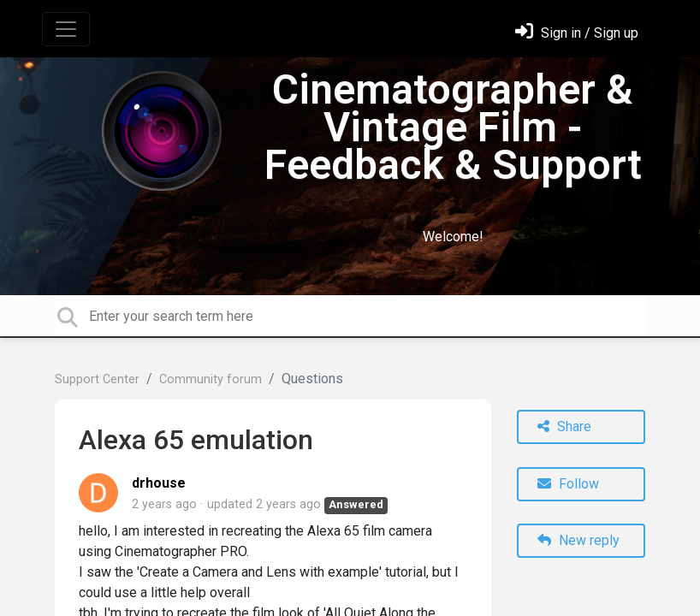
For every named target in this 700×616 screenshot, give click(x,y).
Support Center (97, 379)
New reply (578, 540)
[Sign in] (577, 33)
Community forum (211, 379)
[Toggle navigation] (66, 29)
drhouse (159, 483)
